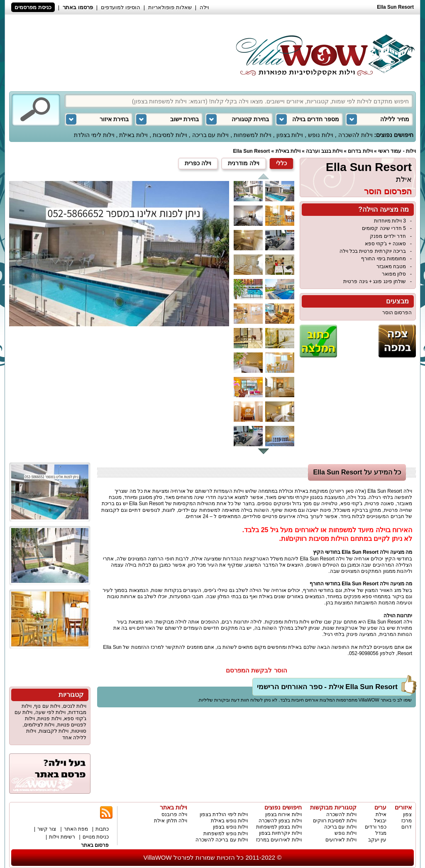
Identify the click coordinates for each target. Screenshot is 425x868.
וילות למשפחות (253, 135)
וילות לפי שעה (51, 712)
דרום (407, 827)
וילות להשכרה (355, 135)
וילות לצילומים (39, 725)
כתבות (102, 829)
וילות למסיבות (170, 135)
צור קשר (47, 829)
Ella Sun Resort (252, 151)
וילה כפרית (198, 163)
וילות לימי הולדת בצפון (224, 814)
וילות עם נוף (47, 706)
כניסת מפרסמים (33, 7)
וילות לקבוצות (54, 731)
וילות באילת (133, 135)
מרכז (407, 821)
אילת (404, 179)
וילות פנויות (49, 719)
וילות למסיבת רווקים (335, 821)
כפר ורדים (376, 827)
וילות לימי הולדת (94, 135)
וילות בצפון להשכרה (280, 821)
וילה (204, 7)
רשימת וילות (62, 837)
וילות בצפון (290, 135)
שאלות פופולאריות (170, 7)
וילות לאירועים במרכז (279, 840)
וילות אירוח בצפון (283, 814)
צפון (407, 814)
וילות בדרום (360, 151)
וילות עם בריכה (211, 135)
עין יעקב (377, 840)
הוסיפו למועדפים (121, 7)
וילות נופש (321, 135)
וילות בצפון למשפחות (279, 827)
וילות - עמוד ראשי (397, 151)
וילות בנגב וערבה (324, 151)
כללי (281, 163)
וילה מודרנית (244, 163)
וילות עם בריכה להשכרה (222, 840)
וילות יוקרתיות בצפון (280, 833)
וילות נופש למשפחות (226, 834)
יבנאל (380, 821)
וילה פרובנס (174, 814)
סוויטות (79, 731)
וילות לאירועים (341, 840)
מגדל (381, 833)
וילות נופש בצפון (230, 827)
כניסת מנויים (96, 837)
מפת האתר (76, 829)
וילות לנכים (75, 706)
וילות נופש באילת (229, 821)
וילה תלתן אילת (171, 821)
